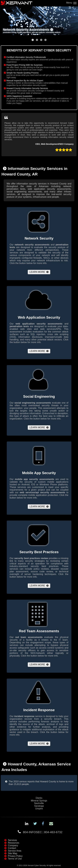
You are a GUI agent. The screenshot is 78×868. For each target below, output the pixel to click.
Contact (12, 848)
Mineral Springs (39, 801)
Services (12, 840)
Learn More (37, 272)
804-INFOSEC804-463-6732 (43, 832)
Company (13, 845)
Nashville (39, 803)
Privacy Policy (15, 856)
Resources (14, 843)
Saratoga (39, 806)
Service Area (15, 851)
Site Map (13, 853)
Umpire (39, 809)
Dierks (39, 798)
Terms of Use (15, 859)
